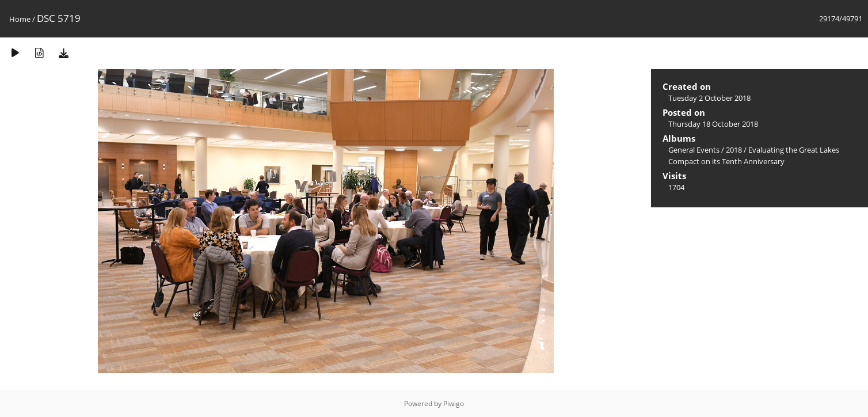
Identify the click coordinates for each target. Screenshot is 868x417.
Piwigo (454, 403)
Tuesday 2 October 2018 (709, 98)
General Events (694, 150)
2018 (734, 150)
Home (20, 19)
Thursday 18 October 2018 (713, 124)
